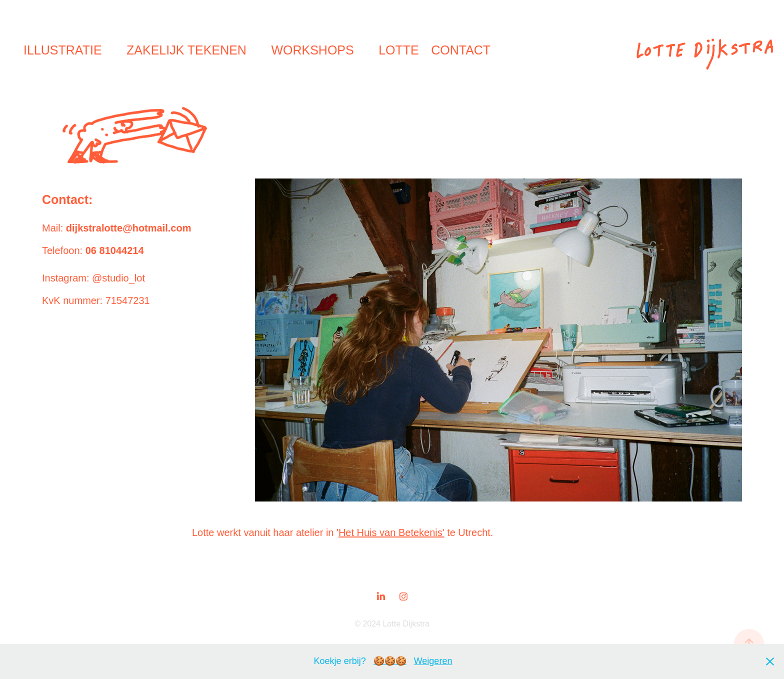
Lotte (399, 50)
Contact (461, 50)
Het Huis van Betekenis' (391, 532)
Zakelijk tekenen (186, 50)
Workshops (312, 50)
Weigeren (433, 661)
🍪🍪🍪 (390, 661)
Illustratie (63, 50)
